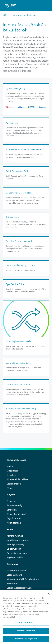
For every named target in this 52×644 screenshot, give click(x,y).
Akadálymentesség (16, 544)
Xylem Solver (12, 123)
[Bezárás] (49, 594)
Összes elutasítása (26, 631)
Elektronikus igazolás (17, 553)
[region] (26, 617)
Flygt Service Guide (15, 284)
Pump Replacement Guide (18, 341)
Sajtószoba (12, 501)
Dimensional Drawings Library (20, 265)
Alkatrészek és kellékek (17, 479)
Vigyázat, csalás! (15, 557)
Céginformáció (14, 518)
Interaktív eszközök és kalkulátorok (23, 579)
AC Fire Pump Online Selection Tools (23, 150)
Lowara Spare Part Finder (18, 384)
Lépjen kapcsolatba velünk (19, 588)
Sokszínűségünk (14, 549)
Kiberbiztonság (14, 523)
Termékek (11, 475)
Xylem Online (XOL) (15, 88)
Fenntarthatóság (14, 505)
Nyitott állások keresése (18, 540)
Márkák (10, 466)
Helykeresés (12, 583)
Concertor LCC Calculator (18, 193)
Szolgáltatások (14, 484)
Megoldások (12, 471)
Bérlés (9, 488)
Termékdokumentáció (17, 570)
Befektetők (12, 510)
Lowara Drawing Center (17, 363)
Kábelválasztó (12, 217)
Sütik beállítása (26, 623)
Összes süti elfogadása (26, 639)
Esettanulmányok (15, 575)
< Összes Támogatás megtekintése (19, 15)
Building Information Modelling (21, 409)
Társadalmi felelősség (17, 514)
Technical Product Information (20, 241)
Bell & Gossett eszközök (17, 171)
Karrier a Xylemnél (15, 536)
